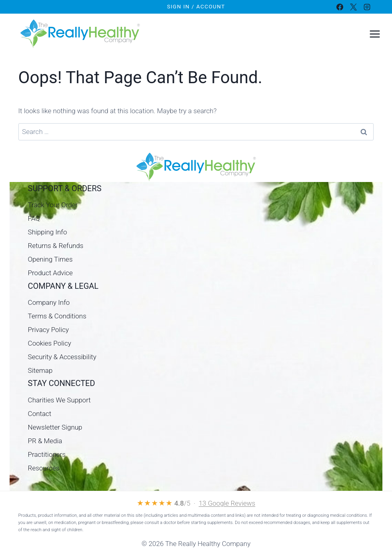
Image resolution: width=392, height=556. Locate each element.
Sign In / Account (196, 6)
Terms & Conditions (57, 316)
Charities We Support (59, 400)
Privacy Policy (49, 330)
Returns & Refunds (56, 246)
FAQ (34, 218)
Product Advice (50, 273)
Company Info (49, 302)
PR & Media (45, 441)
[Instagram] (367, 7)
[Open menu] (375, 34)
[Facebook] (340, 7)
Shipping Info (48, 232)
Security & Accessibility (62, 357)
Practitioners (47, 454)
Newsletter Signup (55, 427)
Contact (40, 414)
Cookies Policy (50, 343)
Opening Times (50, 259)
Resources (44, 468)
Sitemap (40, 370)
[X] (353, 7)
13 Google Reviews (227, 503)
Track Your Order (53, 205)
